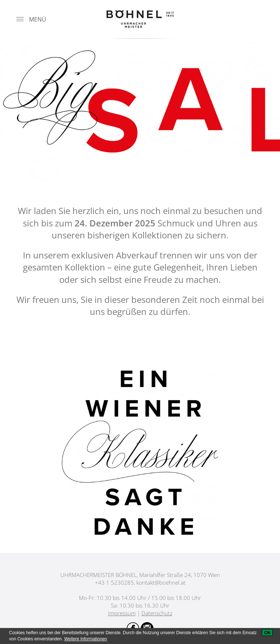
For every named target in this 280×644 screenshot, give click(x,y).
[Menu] (20, 19)
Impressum (122, 613)
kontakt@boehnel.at (161, 582)
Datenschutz (157, 613)
